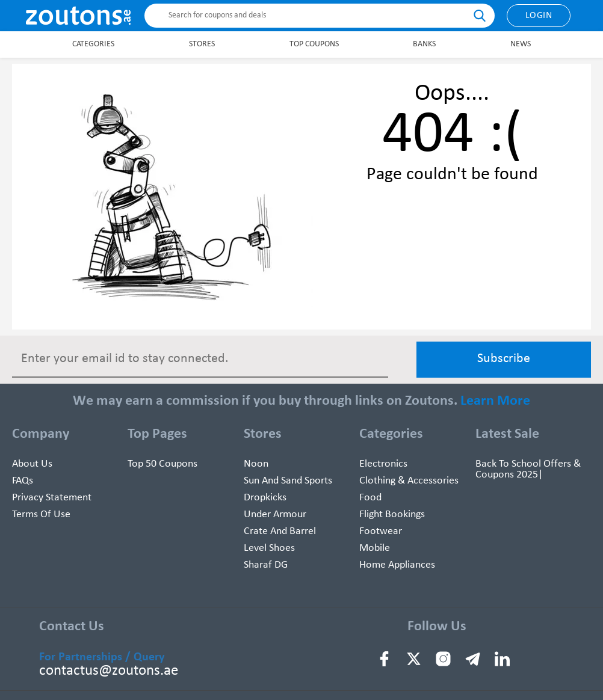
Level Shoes (269, 548)
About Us (32, 464)
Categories (93, 44)
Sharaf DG (266, 565)
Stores (202, 44)
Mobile (375, 548)
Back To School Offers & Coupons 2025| (528, 469)
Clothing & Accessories (409, 481)
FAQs (23, 481)
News (521, 44)
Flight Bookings (392, 514)
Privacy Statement (52, 498)
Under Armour (275, 514)
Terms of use (41, 514)
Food (370, 498)
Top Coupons (314, 44)
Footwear (381, 531)
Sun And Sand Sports (288, 481)
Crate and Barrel (280, 531)
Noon (256, 464)
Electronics (383, 464)
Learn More (495, 401)
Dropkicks (265, 498)
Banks (424, 44)
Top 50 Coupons (162, 464)
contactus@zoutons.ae (109, 671)
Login (539, 16)
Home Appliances (397, 565)
